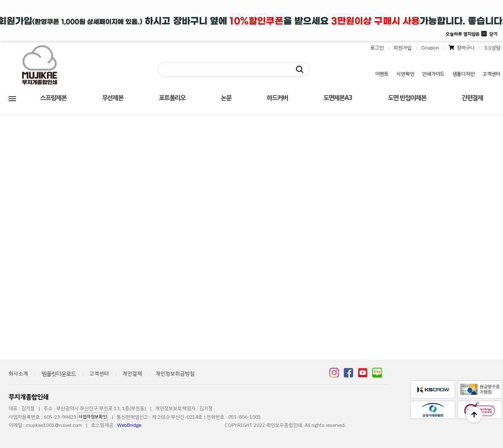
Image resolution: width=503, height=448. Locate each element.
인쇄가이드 (433, 74)
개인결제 (132, 374)
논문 (226, 98)
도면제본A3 (338, 98)
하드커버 (277, 98)
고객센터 (492, 74)
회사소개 (18, 374)
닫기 (494, 34)
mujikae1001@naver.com (54, 425)
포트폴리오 (172, 98)
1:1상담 (493, 48)
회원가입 (403, 48)
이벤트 (382, 74)
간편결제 (472, 98)
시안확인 (405, 74)
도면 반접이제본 (407, 98)
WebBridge (129, 425)
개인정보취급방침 (175, 374)
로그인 (377, 48)
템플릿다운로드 (59, 374)
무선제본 (113, 98)
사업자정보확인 (93, 417)
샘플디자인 (464, 74)
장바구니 (462, 48)
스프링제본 (53, 98)
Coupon (430, 48)
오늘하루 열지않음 (463, 34)
